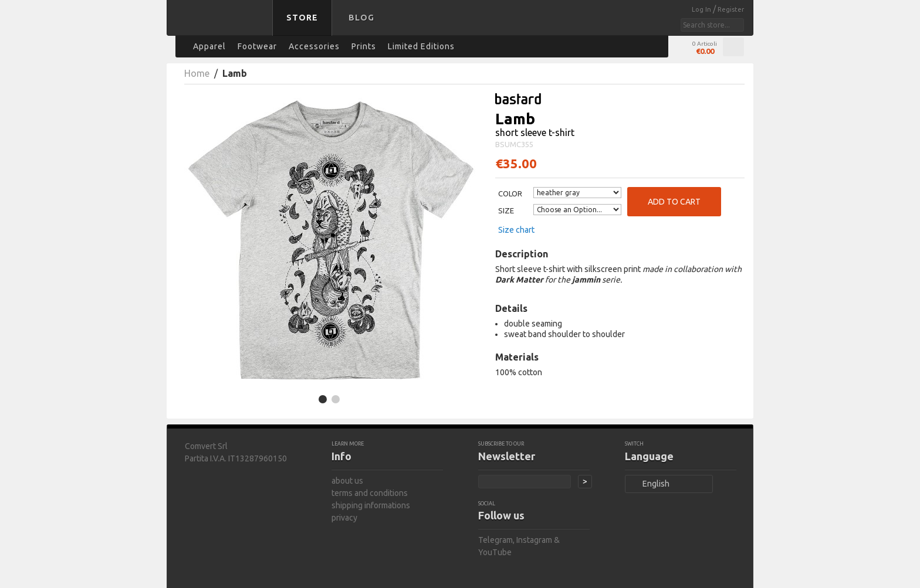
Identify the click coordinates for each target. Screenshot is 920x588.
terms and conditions (370, 493)
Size (506, 210)
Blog (361, 18)
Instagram (534, 540)
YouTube (495, 552)
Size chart (516, 230)
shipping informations (371, 505)
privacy (344, 518)
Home (197, 73)
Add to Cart (674, 202)
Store (302, 18)
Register (731, 9)
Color (510, 193)
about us (347, 481)
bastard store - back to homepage (222, 25)
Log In (702, 9)
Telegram (495, 540)
